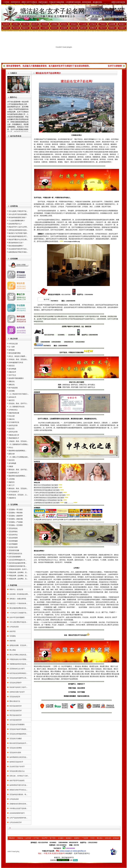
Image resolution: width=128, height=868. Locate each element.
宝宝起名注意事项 (15, 748)
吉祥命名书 (12, 397)
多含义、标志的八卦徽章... (17, 356)
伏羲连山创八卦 (14, 435)
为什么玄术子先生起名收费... (18, 214)
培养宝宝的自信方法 (15, 554)
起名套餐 (112, 24)
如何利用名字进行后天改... (18, 785)
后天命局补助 (21, 331)
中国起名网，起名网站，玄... (18, 572)
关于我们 (36, 838)
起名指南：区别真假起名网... (19, 594)
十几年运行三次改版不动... (18, 613)
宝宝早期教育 (13, 544)
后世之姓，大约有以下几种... (19, 776)
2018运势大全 (21, 322)
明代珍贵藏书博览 (15, 353)
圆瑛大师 (12, 454)
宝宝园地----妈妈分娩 (16, 519)
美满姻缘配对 (21, 277)
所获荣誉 (45, 24)
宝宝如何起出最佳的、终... (18, 794)
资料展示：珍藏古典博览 (18, 599)
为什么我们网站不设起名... (18, 622)
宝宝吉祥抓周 (13, 538)
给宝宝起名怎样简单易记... (18, 673)
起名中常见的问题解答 (17, 617)
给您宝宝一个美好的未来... (18, 603)
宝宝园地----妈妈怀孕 (16, 516)
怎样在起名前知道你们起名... (18, 230)
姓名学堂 (12, 631)
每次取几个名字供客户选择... (18, 233)
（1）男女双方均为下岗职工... (19, 394)
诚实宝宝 (12, 400)
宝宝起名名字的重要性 (17, 725)
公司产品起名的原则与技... (18, 818)
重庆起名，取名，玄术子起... (18, 470)
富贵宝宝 (12, 366)
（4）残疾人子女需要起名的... (19, 457)
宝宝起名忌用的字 (15, 683)
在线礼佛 (108, 838)
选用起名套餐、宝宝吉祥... (18, 645)
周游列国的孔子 (14, 438)
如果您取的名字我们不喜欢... (18, 252)
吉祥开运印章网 (58, 520)
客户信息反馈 (13, 388)
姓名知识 (54, 28)
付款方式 (103, 28)
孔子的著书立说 (14, 422)
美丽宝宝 (12, 482)
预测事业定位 (21, 297)
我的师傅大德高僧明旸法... (17, 451)
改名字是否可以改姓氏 (17, 780)
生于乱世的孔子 (14, 492)
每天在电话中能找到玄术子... (18, 236)
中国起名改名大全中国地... (18, 659)
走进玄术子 (35, 24)
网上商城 (12, 650)
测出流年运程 (21, 320)
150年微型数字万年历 (16, 363)
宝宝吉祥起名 (13, 528)
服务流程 (83, 28)
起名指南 (12, 391)
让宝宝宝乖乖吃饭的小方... (17, 560)
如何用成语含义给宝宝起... (18, 757)
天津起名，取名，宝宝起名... (18, 359)
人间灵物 (12, 479)
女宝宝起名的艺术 (15, 720)
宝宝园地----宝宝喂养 (16, 525)
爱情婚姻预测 (21, 275)
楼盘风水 (25, 28)
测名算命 (100, 838)
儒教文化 (12, 381)
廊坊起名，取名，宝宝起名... (18, 488)
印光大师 (12, 416)
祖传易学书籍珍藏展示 (16, 378)
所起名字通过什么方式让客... (18, 240)
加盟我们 (77, 838)
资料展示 (35, 28)
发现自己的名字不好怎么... (18, 790)
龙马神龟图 (12, 369)
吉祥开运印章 (13, 426)
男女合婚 (16, 28)
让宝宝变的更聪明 (15, 557)
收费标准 (93, 28)
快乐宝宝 (12, 460)
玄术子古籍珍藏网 (70, 520)
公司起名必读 (14, 627)
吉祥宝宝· (64, 24)
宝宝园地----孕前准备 (16, 513)
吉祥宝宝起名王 (47, 520)
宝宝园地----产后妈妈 (16, 522)
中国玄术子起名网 (95, 520)
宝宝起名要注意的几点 (17, 771)
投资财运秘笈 (21, 288)
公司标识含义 (13, 410)
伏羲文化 (12, 419)
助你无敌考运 (21, 311)
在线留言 (122, 28)
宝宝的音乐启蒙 (14, 550)
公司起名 (93, 24)
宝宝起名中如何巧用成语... (18, 729)
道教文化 (12, 385)
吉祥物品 (54, 24)
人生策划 (45, 28)
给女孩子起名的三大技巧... (18, 687)
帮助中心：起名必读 (16, 589)
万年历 (92, 838)
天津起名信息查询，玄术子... (18, 569)
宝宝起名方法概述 (15, 739)
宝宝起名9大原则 (15, 753)
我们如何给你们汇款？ (16, 243)
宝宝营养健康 (13, 541)
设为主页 (104, 9)
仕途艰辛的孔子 (14, 473)
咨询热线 (12, 350)
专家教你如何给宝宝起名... (18, 664)
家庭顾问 (69, 838)
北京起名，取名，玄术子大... (18, 403)
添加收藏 (113, 9)
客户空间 (53, 838)
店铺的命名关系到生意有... (18, 804)
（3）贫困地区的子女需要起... (19, 444)
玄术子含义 (12, 375)
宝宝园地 (12, 636)
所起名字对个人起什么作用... (18, 227)
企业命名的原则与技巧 (17, 813)
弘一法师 (12, 347)
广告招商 (85, 838)
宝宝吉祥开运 (13, 535)
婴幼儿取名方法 (15, 701)
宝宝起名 (74, 24)
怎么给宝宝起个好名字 (17, 767)
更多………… (69, 503)
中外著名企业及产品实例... (18, 808)
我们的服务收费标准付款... (18, 608)
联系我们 (121, 9)
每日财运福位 (21, 286)
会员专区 (28, 838)
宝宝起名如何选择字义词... (18, 678)
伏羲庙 (11, 466)
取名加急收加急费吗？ (16, 246)
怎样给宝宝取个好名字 (17, 692)
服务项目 (74, 28)
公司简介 (16, 24)
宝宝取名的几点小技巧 (17, 669)
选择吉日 (6, 28)
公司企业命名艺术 (15, 822)
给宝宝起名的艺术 (15, 706)
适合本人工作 (21, 299)
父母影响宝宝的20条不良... (18, 566)
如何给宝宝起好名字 (16, 762)
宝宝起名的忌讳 (15, 697)
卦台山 (11, 448)
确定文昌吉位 (21, 309)
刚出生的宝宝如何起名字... (18, 743)
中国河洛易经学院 (82, 520)
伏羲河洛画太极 (14, 413)
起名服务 (64, 28)
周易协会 (20, 838)
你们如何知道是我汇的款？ (18, 217)
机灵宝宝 (12, 429)
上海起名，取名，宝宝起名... (18, 441)
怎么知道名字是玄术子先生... (18, 249)
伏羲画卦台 (12, 498)
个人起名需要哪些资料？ (17, 221)
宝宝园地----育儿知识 (16, 509)
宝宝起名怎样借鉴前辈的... (18, 734)
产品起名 (103, 24)
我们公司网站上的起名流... (18, 655)
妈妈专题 (12, 641)
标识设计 (122, 24)
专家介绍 (25, 24)
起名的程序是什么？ (15, 224)
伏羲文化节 (12, 372)
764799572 (57, 848)
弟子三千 (12, 485)
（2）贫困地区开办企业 (17, 407)
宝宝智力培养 (13, 547)
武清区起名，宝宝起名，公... (18, 495)
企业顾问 (61, 838)
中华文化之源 (13, 344)
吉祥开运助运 (21, 333)
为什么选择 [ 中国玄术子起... (18, 211)
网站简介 (12, 838)
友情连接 (116, 838)
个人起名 (83, 24)
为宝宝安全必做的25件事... (18, 563)
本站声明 (45, 838)
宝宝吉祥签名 (13, 532)
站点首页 (96, 9)
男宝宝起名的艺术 (15, 715)
